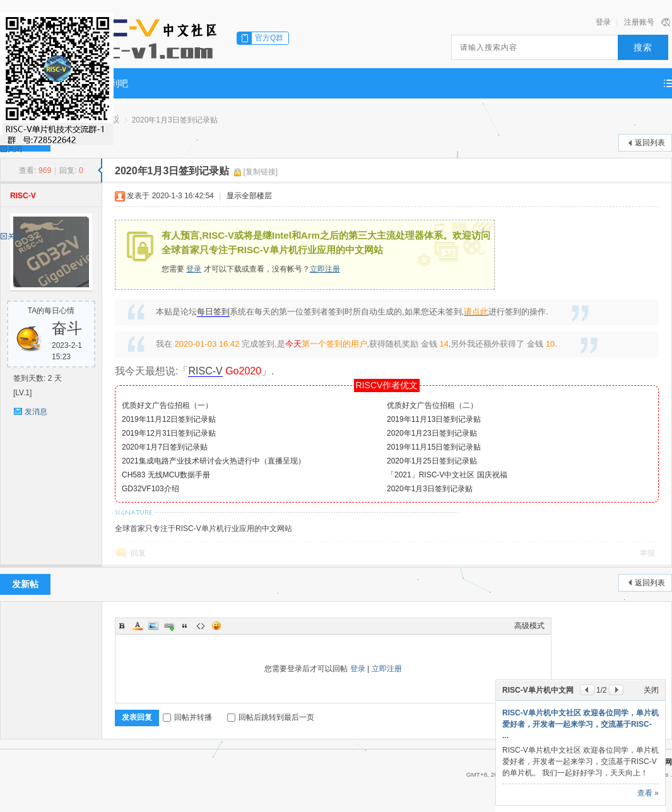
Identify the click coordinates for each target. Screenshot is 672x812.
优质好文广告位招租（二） (432, 405)
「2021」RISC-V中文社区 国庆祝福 (447, 475)
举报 (647, 553)
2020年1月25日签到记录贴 (432, 461)
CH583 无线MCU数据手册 (166, 475)
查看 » (648, 793)
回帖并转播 (187, 717)
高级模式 (529, 626)
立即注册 (325, 269)
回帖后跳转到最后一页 (271, 717)
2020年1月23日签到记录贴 (432, 433)
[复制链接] (261, 172)
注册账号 (639, 22)
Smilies (216, 626)
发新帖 (25, 584)
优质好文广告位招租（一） (167, 405)
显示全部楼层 (249, 196)
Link (169, 626)
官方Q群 (269, 38)
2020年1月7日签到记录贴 (165, 447)
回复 (138, 553)
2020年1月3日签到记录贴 (175, 120)
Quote (185, 626)
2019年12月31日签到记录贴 (169, 433)
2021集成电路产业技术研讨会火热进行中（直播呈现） (214, 461)
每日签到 (213, 312)
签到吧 (115, 83)
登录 (603, 22)
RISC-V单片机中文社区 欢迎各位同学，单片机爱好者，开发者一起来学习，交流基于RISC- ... (581, 724)
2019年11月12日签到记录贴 (169, 419)
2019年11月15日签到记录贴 (434, 447)
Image (153, 626)
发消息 (36, 412)
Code (201, 626)
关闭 (651, 690)
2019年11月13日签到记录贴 (434, 419)
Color (138, 626)
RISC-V (23, 196)
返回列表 (650, 143)
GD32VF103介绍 (150, 489)
